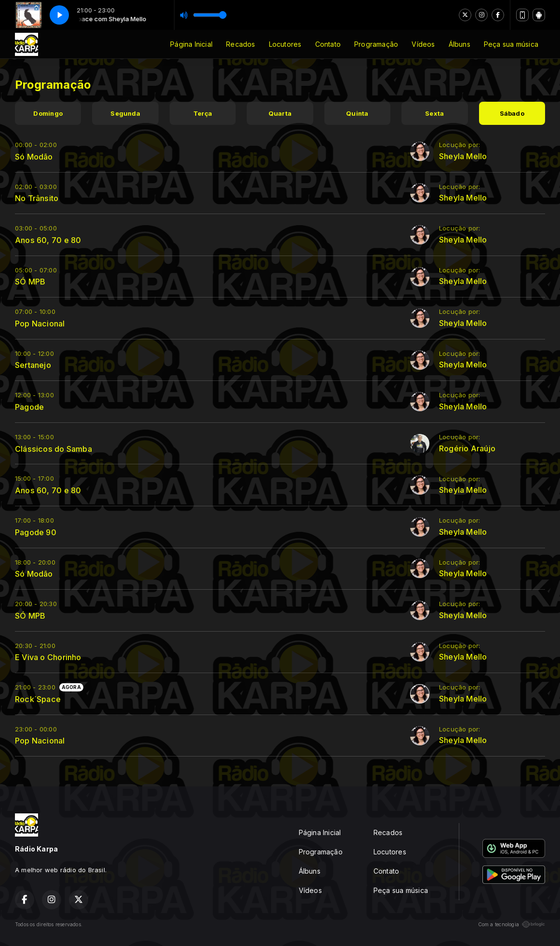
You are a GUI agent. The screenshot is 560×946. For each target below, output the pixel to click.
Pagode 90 (36, 532)
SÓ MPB (30, 282)
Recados (240, 44)
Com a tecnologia (512, 924)
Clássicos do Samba (53, 449)
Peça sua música (511, 44)
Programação (376, 44)
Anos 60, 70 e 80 (48, 240)
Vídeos (423, 44)
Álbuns (460, 44)
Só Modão (34, 157)
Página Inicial (191, 44)
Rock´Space (38, 699)
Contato (328, 44)
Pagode (29, 407)
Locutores (285, 44)
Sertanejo (33, 365)
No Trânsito (37, 198)
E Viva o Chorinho (48, 657)
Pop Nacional (40, 324)
